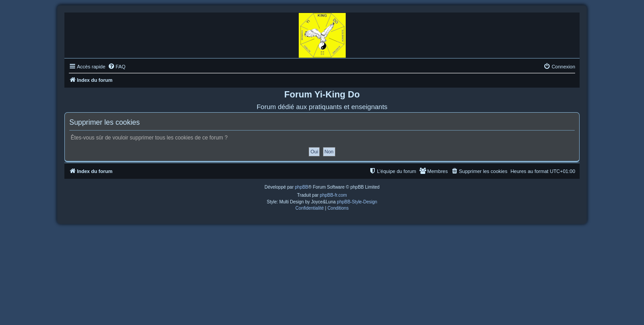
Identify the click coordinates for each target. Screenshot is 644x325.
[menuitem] (117, 67)
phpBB (301, 187)
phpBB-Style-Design (357, 202)
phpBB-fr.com (333, 195)
